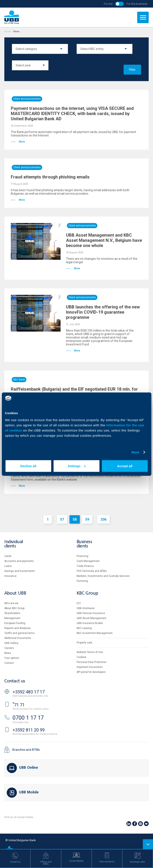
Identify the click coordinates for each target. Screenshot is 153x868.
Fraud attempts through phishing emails (50, 177)
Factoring (82, 581)
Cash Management (88, 561)
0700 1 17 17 (28, 718)
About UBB (15, 593)
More (135, 452)
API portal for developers (91, 672)
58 (75, 519)
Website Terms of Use (90, 652)
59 (87, 519)
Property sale (84, 643)
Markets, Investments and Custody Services (103, 576)
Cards (8, 556)
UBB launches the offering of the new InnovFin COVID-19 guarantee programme (103, 312)
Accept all (125, 466)
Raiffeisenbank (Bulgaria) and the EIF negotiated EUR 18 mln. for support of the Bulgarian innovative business (74, 392)
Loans (8, 566)
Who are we (11, 603)
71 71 (19, 705)
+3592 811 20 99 (29, 730)
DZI (79, 603)
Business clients (84, 544)
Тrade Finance (85, 566)
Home (8, 31)
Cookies (81, 657)
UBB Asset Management (91, 618)
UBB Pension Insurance (91, 613)
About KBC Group (14, 608)
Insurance (10, 576)
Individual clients (14, 544)
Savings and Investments (20, 571)
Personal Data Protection (92, 662)
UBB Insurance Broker (90, 623)
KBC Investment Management (95, 633)
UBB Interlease (86, 608)
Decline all (28, 466)
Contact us (15, 681)
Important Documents (90, 667)
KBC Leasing (84, 628)
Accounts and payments (19, 561)
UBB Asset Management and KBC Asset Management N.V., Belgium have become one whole (104, 240)
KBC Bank (19, 380)
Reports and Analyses (18, 628)
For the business (137, 4)
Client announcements (27, 99)
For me (108, 4)
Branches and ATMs (26, 750)
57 (62, 519)
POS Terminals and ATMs (92, 571)
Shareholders (12, 613)
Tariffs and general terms (19, 633)
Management (12, 618)
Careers (9, 648)
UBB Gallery (11, 643)
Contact (9, 663)
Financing (82, 556)
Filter (132, 70)
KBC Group (87, 593)
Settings (77, 466)
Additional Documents (18, 638)
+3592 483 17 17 (29, 692)
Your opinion (12, 658)
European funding (15, 623)
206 (104, 519)
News (8, 653)
